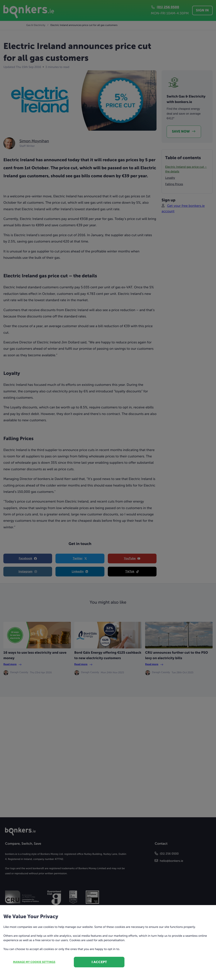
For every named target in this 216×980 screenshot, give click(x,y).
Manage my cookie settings (34, 962)
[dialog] (108, 490)
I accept (99, 962)
